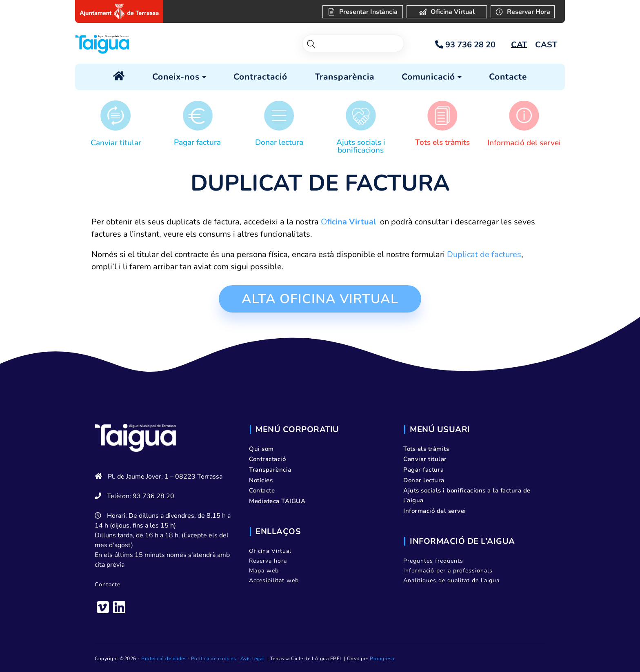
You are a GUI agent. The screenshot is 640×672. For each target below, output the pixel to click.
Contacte (108, 584)
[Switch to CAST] (546, 45)
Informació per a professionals (448, 571)
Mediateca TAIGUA (277, 501)
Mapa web (264, 571)
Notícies (261, 480)
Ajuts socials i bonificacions (361, 146)
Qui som (261, 449)
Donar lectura (279, 142)
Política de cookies (214, 659)
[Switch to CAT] (519, 45)
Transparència (270, 470)
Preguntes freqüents (433, 561)
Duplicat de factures (484, 254)
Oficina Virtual (270, 551)
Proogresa (382, 659)
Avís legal (252, 659)
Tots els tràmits (442, 142)
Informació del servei (524, 143)
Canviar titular (116, 143)
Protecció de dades (164, 659)
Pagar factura (197, 142)
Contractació (267, 459)
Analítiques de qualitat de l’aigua (451, 580)
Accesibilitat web (274, 580)
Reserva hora (268, 561)
